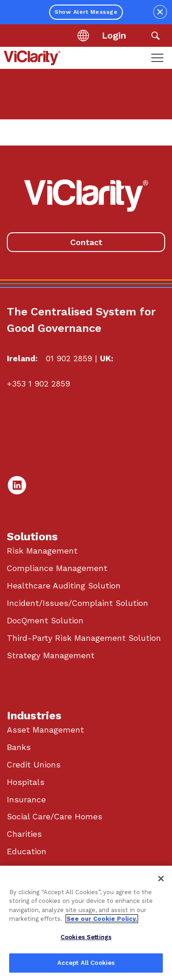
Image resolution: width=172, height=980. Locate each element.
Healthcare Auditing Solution (64, 586)
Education (27, 851)
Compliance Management (57, 568)
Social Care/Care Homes (55, 817)
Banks (19, 747)
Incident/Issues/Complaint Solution (78, 603)
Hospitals (26, 782)
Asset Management (45, 730)
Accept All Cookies (86, 963)
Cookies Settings (86, 937)
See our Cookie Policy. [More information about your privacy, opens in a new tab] (102, 919)
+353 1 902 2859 (39, 384)
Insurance (26, 800)
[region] (86, 923)
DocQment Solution (45, 621)
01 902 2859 (69, 358)
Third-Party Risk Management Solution (84, 638)
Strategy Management (51, 655)
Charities (24, 834)
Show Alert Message (86, 12)
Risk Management (42, 551)
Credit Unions (34, 765)
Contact (86, 242)
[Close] (161, 879)
